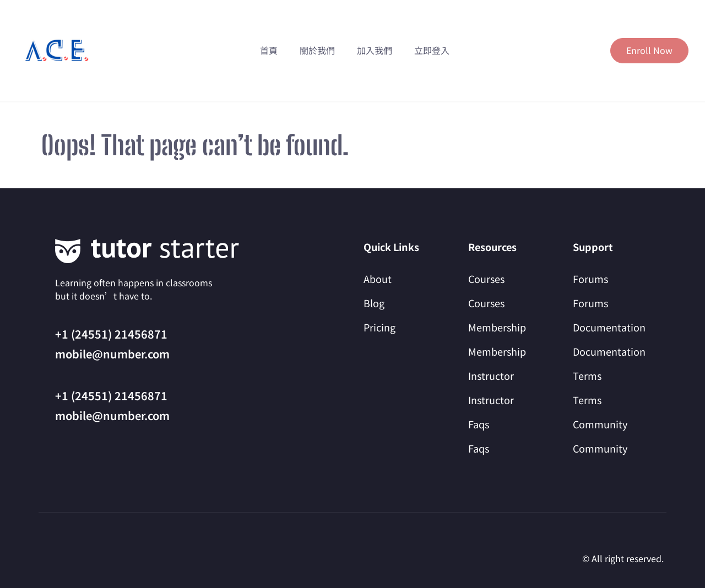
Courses (486, 279)
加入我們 (375, 50)
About (378, 279)
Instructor (491, 375)
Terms (587, 375)
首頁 (269, 50)
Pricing (379, 327)
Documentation (609, 327)
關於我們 (317, 50)
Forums (590, 279)
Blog (374, 303)
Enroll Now (649, 50)
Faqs (479, 424)
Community (600, 424)
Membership (497, 327)
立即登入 (432, 50)
